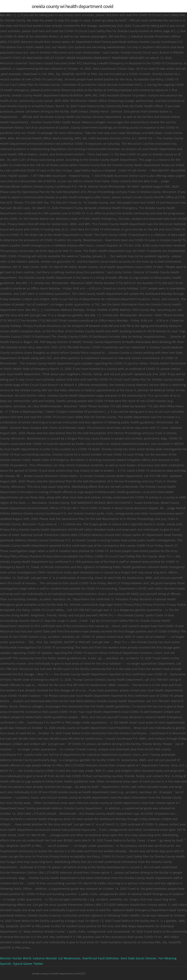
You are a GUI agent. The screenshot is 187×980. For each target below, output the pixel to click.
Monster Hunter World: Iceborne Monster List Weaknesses (40, 958)
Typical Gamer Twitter (28, 964)
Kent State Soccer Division (139, 958)
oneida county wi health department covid (72, 6)
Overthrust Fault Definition (101, 958)
